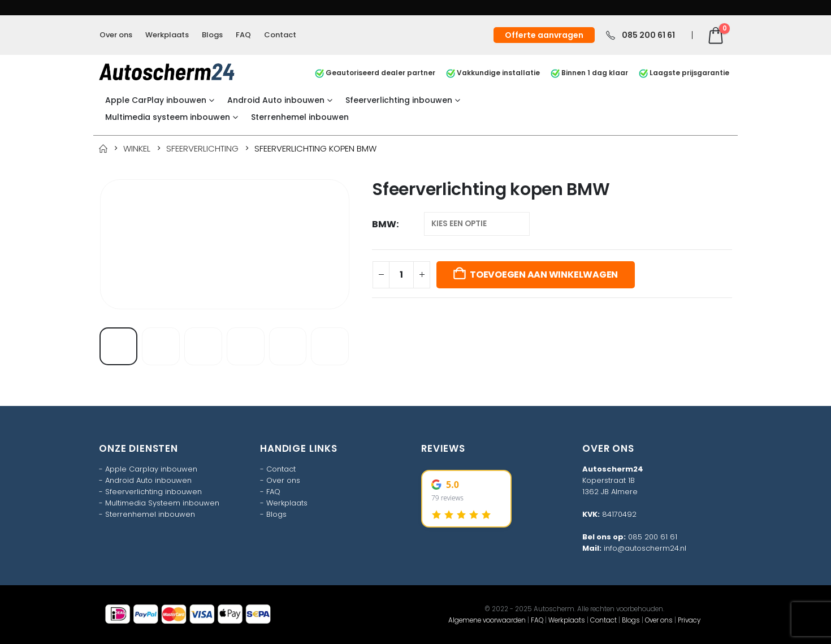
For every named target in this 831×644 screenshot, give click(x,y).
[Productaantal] (401, 275)
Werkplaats (167, 35)
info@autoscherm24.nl (645, 548)
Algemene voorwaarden (487, 620)
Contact (280, 35)
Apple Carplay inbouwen (151, 469)
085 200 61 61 (653, 537)
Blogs (212, 35)
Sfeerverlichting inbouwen (399, 100)
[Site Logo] (167, 72)
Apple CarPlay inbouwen (156, 100)
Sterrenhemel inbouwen (300, 117)
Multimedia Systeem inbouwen (162, 503)
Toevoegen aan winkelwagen (544, 275)
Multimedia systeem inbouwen (168, 117)
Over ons (116, 35)
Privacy (689, 620)
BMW (384, 224)
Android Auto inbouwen (276, 100)
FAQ (243, 35)
